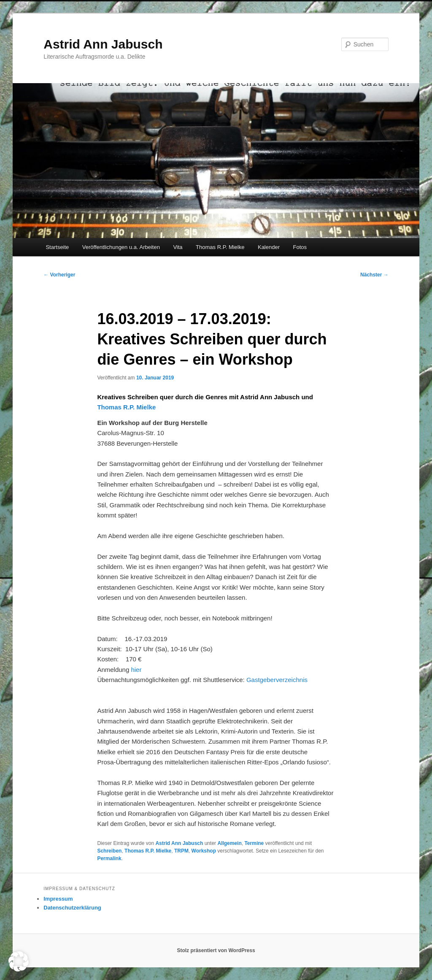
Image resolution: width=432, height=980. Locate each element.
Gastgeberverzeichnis (277, 680)
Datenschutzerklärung (72, 908)
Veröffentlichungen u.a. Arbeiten (121, 247)
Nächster (374, 275)
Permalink (109, 858)
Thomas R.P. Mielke (220, 247)
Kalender (269, 247)
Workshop (204, 851)
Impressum (58, 899)
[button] (19, 961)
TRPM (181, 851)
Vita (178, 247)
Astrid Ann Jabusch (103, 44)
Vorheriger (59, 275)
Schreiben (109, 851)
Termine (254, 843)
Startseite (57, 247)
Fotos (300, 247)
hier (136, 670)
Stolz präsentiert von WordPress (216, 950)
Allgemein (229, 843)
